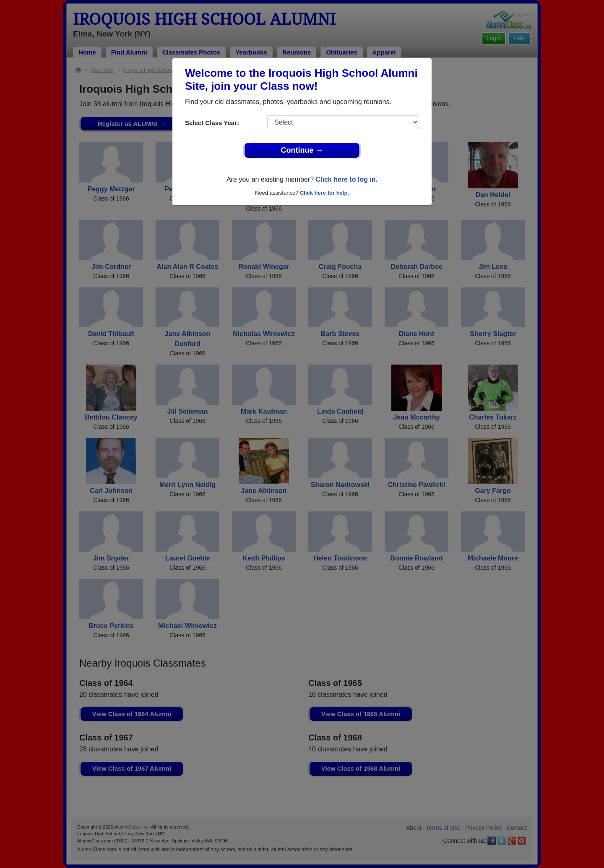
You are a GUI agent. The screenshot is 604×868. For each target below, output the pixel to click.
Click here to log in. (346, 179)
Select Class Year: (212, 123)
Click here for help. (324, 193)
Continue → (302, 150)
